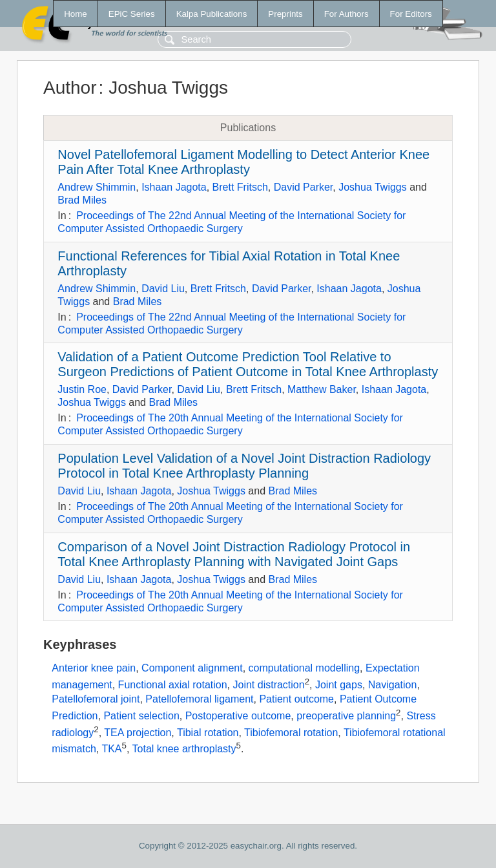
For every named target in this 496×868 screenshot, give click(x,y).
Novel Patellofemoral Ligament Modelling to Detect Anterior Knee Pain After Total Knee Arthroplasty (243, 162)
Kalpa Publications (212, 14)
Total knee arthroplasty (184, 749)
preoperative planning (346, 716)
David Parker (304, 187)
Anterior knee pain (94, 668)
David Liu (163, 289)
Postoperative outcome (238, 716)
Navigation (393, 685)
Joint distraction (268, 685)
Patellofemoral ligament (199, 699)
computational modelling (305, 668)
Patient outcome (296, 699)
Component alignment (192, 668)
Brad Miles (82, 200)
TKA (111, 749)
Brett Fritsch (240, 187)
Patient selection (141, 716)
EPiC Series (132, 14)
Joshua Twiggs (373, 187)
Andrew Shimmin (97, 187)
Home (76, 14)
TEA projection (138, 733)
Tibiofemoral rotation (291, 733)
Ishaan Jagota (174, 187)
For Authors (346, 14)
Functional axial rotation (173, 685)
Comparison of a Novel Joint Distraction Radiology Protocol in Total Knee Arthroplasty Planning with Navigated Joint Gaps (234, 554)
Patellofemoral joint (96, 699)
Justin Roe (82, 389)
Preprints (285, 14)
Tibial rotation (208, 733)
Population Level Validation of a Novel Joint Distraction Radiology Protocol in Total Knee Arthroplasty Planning (244, 466)
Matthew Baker (322, 389)
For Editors (411, 14)
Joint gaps (339, 685)
